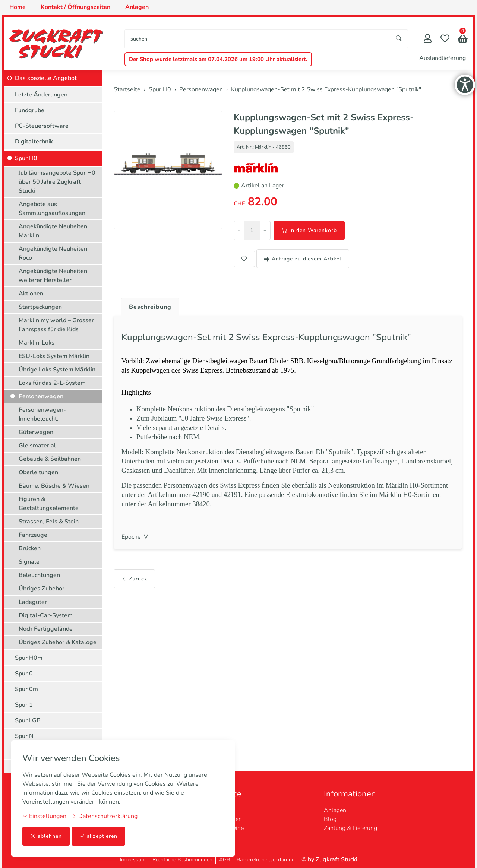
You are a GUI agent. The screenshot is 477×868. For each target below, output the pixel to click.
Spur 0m (26, 689)
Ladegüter (33, 602)
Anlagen (335, 810)
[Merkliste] (445, 39)
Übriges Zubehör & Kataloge (58, 642)
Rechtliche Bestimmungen (182, 860)
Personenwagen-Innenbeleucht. (42, 414)
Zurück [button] (134, 579)
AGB (225, 860)
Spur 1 (24, 705)
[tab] (147, 305)
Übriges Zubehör (42, 589)
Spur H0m (29, 658)
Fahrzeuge (33, 535)
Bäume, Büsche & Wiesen (54, 486)
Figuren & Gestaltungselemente (49, 504)
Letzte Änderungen (41, 95)
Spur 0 (24, 674)
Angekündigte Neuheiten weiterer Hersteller (53, 276)
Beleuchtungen (39, 575)
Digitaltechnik (34, 142)
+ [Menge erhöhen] (265, 230)
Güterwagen (36, 432)
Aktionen (31, 294)
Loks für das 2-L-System (52, 383)
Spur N (24, 736)
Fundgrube (30, 110)
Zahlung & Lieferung (350, 828)
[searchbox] (258, 39)
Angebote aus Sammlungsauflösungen (52, 209)
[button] (463, 40)
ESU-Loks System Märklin (54, 356)
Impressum (133, 860)
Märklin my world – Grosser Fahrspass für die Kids (56, 325)
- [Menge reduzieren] (239, 230)
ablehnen (46, 836)
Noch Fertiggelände (46, 629)
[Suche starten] (399, 39)
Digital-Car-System (46, 615)
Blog (330, 819)
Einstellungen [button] (44, 816)
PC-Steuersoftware (42, 126)
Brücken (30, 548)
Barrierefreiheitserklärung (266, 860)
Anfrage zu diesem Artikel (303, 259)
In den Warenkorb (309, 230)
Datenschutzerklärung (105, 816)
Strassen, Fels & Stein (49, 522)
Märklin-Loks (37, 343)
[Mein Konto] (428, 39)
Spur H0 (26, 158)
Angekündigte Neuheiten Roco (53, 253)
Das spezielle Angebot (46, 78)
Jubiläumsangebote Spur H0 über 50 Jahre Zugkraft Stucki (57, 182)
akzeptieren (98, 836)
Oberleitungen (38, 472)
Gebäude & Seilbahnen (50, 459)
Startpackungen (40, 307)
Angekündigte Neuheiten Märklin (53, 231)
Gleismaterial (37, 446)
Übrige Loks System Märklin (57, 370)
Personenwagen (41, 396)
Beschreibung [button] (150, 307)
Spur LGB (28, 720)
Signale (29, 562)
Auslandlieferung (443, 58)
